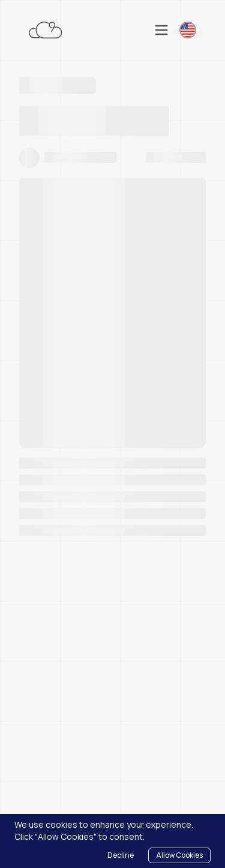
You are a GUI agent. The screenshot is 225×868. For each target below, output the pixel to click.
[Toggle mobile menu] (161, 30)
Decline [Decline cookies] (121, 855)
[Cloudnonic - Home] (45, 30)
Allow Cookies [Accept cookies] (179, 855)
